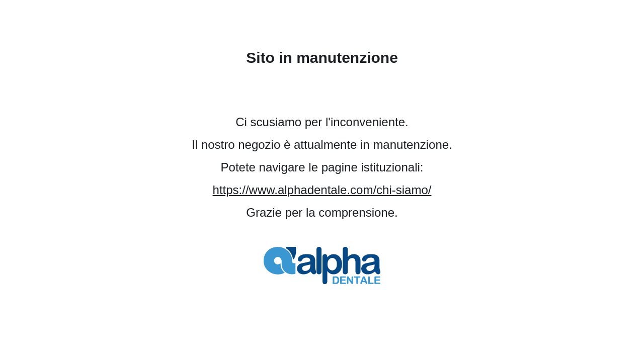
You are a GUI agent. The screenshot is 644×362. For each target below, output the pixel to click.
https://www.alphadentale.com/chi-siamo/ (322, 190)
